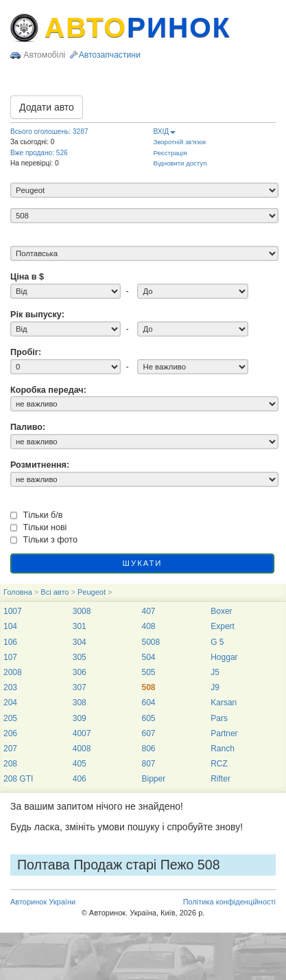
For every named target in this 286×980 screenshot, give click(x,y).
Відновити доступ (180, 163)
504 (148, 657)
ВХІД (165, 132)
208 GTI (18, 779)
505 (148, 672)
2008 (13, 672)
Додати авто (47, 107)
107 (10, 657)
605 (148, 718)
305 (80, 657)
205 (10, 718)
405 (80, 764)
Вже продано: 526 (39, 153)
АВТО (138, 27)
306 (80, 672)
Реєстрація (170, 153)
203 (10, 687)
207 (10, 749)
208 (10, 764)
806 (148, 749)
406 (80, 779)
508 (148, 687)
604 (148, 703)
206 (10, 733)
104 (10, 626)
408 (148, 626)
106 (10, 642)
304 (80, 642)
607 (148, 733)
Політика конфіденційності (229, 902)
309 (80, 718)
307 (80, 687)
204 (10, 703)
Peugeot (92, 592)
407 (148, 611)
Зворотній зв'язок (180, 142)
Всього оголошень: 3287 (49, 132)
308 (80, 703)
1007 (13, 611)
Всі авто (55, 592)
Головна (18, 592)
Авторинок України (43, 902)
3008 (82, 611)
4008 (82, 749)
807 (148, 764)
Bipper (153, 779)
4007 (82, 733)
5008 (151, 642)
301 (80, 626)
